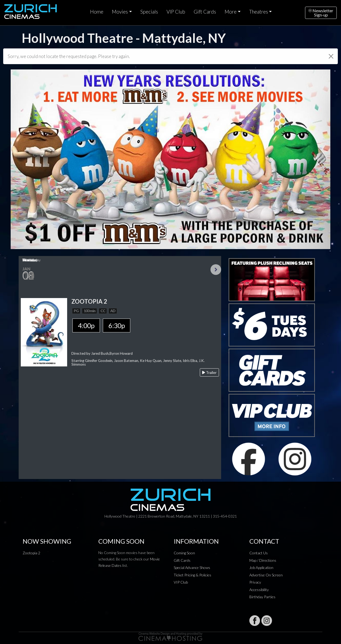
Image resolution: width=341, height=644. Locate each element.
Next (216, 270)
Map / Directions (263, 560)
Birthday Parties (262, 597)
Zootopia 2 (31, 553)
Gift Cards (205, 12)
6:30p (117, 325)
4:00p (86, 325)
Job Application (261, 567)
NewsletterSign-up (321, 13)
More (231, 12)
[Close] (331, 56)
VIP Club (176, 12)
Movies (120, 12)
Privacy (255, 582)
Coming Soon (184, 553)
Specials (149, 12)
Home (97, 12)
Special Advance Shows (192, 567)
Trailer (209, 372)
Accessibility (259, 590)
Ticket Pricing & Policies (192, 575)
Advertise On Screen (266, 575)
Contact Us (259, 553)
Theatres (259, 12)
